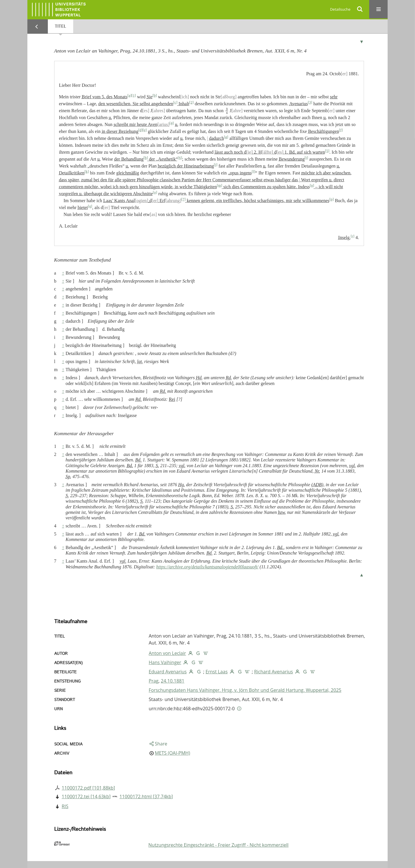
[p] (332, 199)
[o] (155, 192)
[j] (216, 165)
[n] (312, 185)
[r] (353, 236)
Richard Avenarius (274, 672)
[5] (327, 151)
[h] (146, 158)
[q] (90, 206)
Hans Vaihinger (165, 662)
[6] (180, 158)
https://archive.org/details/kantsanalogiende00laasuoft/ (207, 567)
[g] (226, 137)
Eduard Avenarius (168, 672)
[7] (183, 199)
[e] (145, 130)
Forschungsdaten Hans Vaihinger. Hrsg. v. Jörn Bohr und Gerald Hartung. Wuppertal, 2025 (245, 690)
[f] (341, 130)
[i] (306, 158)
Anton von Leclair (167, 653)
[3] (310, 102)
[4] (172, 123)
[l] (254, 172)
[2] (192, 102)
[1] (134, 95)
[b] (155, 95)
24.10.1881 (173, 681)
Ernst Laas (216, 672)
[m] (219, 185)
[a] (129, 95)
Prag (154, 681)
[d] (140, 130)
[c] (175, 102)
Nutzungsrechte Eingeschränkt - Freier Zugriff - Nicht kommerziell (218, 845)
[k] (87, 172)
